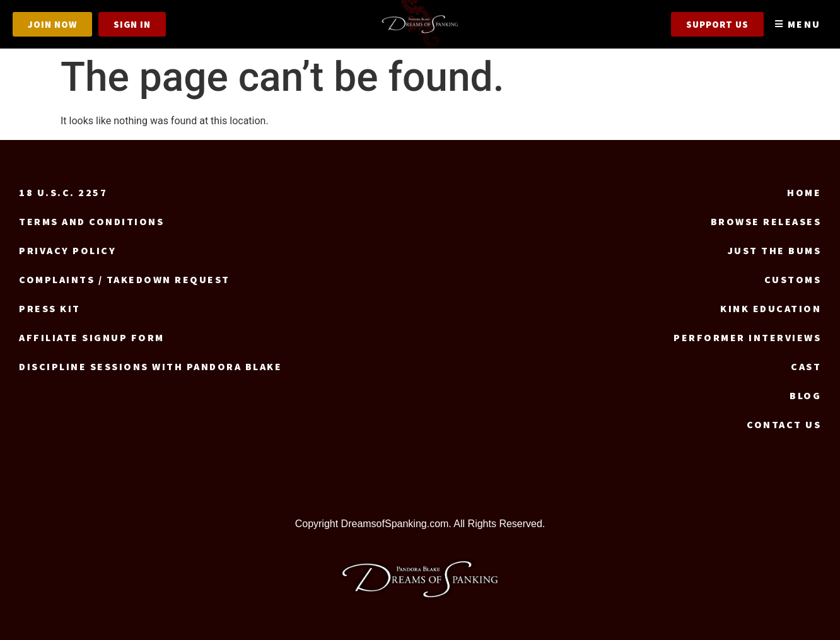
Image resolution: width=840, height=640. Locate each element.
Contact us (784, 424)
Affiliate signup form (92, 337)
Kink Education (771, 308)
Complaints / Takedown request (125, 279)
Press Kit (50, 308)
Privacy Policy (67, 250)
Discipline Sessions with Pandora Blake (150, 366)
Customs (793, 279)
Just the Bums (775, 250)
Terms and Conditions (91, 221)
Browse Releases (766, 221)
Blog (805, 395)
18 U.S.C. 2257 (63, 192)
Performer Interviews (747, 337)
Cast (806, 366)
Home (804, 192)
